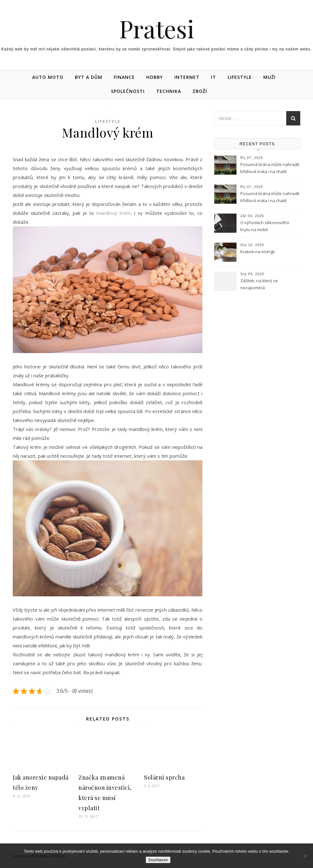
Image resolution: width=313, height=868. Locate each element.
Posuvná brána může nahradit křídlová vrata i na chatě (270, 168)
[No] (305, 856)
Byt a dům (89, 77)
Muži (269, 77)
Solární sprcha (164, 777)
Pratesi (157, 29)
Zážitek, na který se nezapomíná (259, 284)
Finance (124, 77)
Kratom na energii (258, 252)
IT (214, 77)
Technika (169, 91)
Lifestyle (240, 77)
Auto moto (48, 77)
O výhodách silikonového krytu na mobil (265, 226)
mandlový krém (113, 213)
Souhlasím (158, 860)
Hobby (155, 77)
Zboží (200, 91)
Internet (187, 77)
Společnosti (128, 91)
